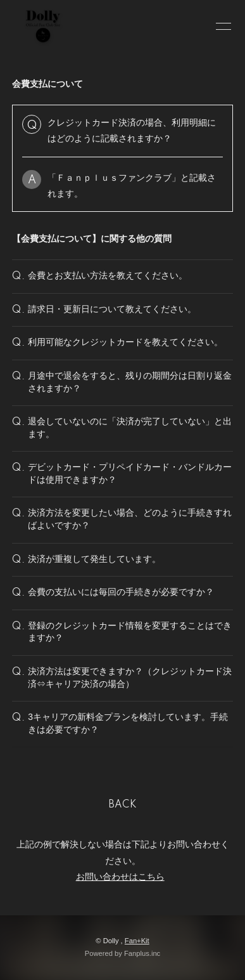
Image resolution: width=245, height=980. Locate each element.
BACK (123, 805)
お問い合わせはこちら (120, 877)
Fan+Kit (137, 941)
